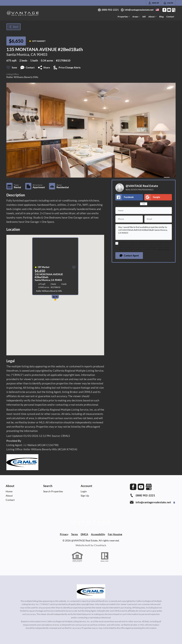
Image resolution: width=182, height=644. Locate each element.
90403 (42, 54)
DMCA (84, 534)
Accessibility (98, 534)
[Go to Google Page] (174, 10)
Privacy (166, 249)
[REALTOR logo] (105, 557)
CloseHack (100, 545)
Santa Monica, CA (21, 54)
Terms (160, 249)
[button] (129, 256)
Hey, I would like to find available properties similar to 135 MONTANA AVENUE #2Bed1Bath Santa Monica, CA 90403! (144, 232)
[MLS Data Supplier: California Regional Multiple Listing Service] (91, 591)
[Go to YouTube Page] (169, 10)
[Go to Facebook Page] (164, 10)
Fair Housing (115, 534)
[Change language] (157, 10)
